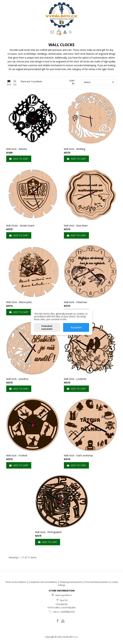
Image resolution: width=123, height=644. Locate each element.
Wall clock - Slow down (76, 226)
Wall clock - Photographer (48, 532)
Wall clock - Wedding (75, 149)
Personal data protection (96, 582)
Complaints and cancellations (43, 582)
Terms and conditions (16, 582)
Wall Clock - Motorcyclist (19, 302)
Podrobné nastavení (47, 327)
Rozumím (76, 327)
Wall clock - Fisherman (76, 302)
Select (99, 82)
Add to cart (19, 159)
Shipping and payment (71, 582)
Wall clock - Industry (17, 149)
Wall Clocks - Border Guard (20, 226)
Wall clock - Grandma (17, 379)
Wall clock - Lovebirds (75, 379)
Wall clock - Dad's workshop (78, 455)
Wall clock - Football (17, 455)
